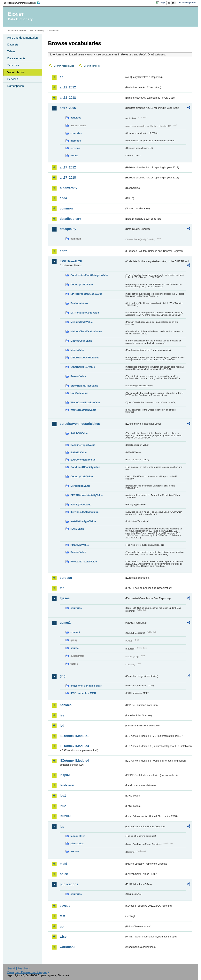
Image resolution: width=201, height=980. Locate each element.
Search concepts (92, 66)
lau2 (63, 806)
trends (74, 155)
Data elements (16, 58)
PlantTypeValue (80, 545)
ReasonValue (78, 376)
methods (76, 141)
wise (63, 937)
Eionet (23, 30)
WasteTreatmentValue (83, 410)
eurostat (66, 578)
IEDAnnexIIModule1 (74, 736)
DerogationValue (80, 486)
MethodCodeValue (81, 341)
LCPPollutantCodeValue (85, 313)
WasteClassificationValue (85, 402)
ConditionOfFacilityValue (85, 467)
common (66, 208)
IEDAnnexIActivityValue (84, 512)
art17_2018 (68, 178)
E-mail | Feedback (19, 968)
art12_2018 (68, 98)
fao (62, 588)
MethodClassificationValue (86, 331)
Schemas (13, 65)
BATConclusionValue (83, 460)
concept (75, 632)
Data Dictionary (36, 30)
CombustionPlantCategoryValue (89, 275)
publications (69, 884)
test (62, 916)
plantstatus (77, 843)
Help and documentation (22, 38)
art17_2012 (68, 167)
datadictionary (70, 219)
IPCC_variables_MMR (83, 693)
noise (64, 874)
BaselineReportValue (83, 445)
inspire (65, 775)
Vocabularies (16, 72)
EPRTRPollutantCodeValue (86, 294)
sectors (75, 851)
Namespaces (15, 86)
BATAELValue (78, 452)
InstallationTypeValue (83, 521)
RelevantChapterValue (84, 562)
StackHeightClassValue (84, 386)
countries (76, 133)
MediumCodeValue (81, 322)
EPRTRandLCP (71, 261)
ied (62, 726)
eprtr (63, 251)
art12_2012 (68, 87)
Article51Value (79, 433)
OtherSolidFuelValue (83, 367)
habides (66, 705)
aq (62, 77)
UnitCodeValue (79, 393)
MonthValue (77, 350)
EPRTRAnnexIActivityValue (87, 495)
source (74, 648)
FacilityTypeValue (81, 505)
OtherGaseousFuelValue (85, 358)
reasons (75, 148)
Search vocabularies (64, 66)
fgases (65, 598)
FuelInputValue (79, 303)
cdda (63, 198)
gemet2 (65, 623)
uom (63, 926)
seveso (65, 906)
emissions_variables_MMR (86, 686)
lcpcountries (78, 836)
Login (163, 3)
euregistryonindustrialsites (80, 424)
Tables (11, 51)
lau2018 (65, 816)
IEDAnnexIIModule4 (74, 761)
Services (13, 79)
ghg (62, 676)
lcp (62, 826)
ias (62, 715)
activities (76, 118)
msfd (63, 864)
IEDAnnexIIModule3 (74, 746)
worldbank (67, 947)
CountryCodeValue (81, 285)
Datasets (13, 45)
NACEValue (77, 529)
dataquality (68, 229)
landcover (67, 785)
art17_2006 (68, 108)
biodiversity (68, 188)
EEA (23, 3)
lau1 (63, 796)
